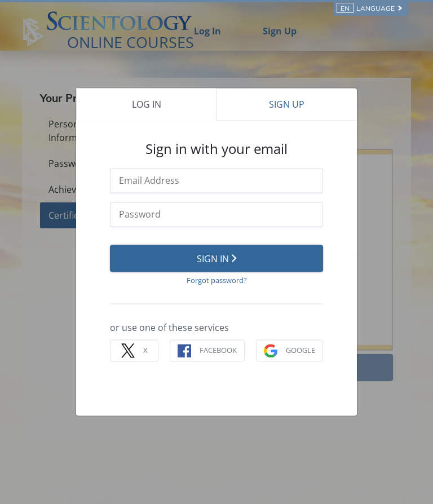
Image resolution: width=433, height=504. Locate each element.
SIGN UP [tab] (287, 104)
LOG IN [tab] (147, 104)
